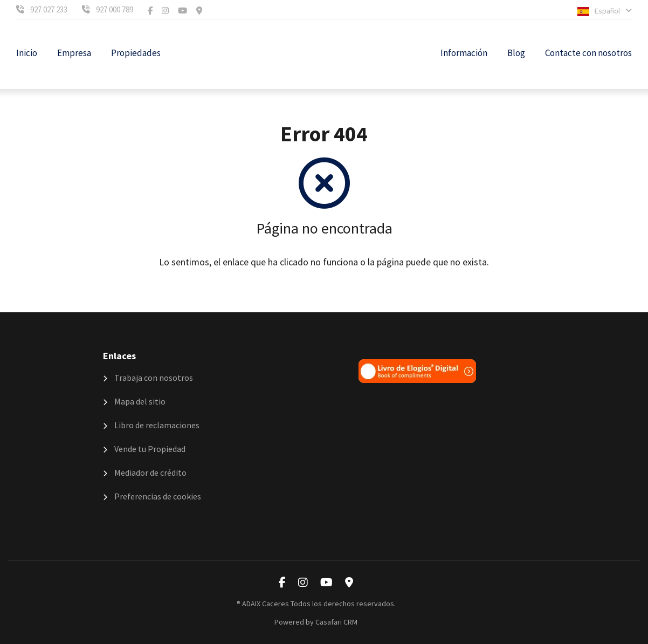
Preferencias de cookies (152, 496)
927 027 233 (49, 9)
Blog (516, 53)
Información (464, 53)
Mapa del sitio (134, 401)
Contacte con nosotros (588, 53)
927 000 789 (115, 9)
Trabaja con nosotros (148, 378)
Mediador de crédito (145, 472)
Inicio (27, 53)
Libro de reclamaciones (151, 425)
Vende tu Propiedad (144, 449)
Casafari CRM (336, 622)
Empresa (74, 53)
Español (605, 11)
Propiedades (136, 53)
